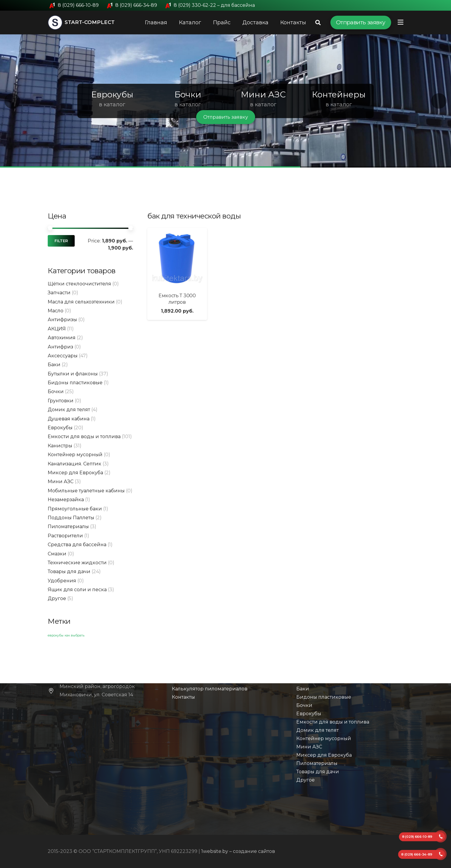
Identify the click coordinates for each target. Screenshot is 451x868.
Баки (54, 365)
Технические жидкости (77, 563)
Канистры (60, 446)
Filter (61, 241)
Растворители (65, 536)
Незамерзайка (66, 500)
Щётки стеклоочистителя (79, 284)
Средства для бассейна (77, 545)
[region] (225, 101)
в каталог (112, 105)
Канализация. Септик (75, 464)
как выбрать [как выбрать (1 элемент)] (75, 635)
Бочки (56, 392)
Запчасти (59, 293)
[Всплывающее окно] (400, 22)
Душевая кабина (69, 419)
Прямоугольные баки (75, 509)
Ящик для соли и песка (77, 590)
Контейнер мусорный (75, 455)
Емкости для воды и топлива (84, 437)
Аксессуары (63, 356)
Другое (57, 598)
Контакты (183, 697)
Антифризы (62, 320)
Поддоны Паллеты (71, 518)
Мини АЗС (61, 482)
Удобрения (62, 581)
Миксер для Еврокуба (75, 473)
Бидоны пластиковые (75, 383)
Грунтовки (61, 401)
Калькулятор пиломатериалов (210, 689)
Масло (56, 311)
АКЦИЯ (57, 329)
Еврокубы (60, 428)
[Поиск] (318, 23)
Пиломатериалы (68, 527)
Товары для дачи (69, 572)
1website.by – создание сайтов (238, 851)
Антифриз (60, 347)
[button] (12, 101)
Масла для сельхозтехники (81, 302)
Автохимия (62, 338)
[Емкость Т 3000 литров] (177, 258)
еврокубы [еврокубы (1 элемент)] (56, 635)
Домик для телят (69, 410)
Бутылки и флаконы (73, 374)
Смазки (57, 554)
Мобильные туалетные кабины (86, 491)
